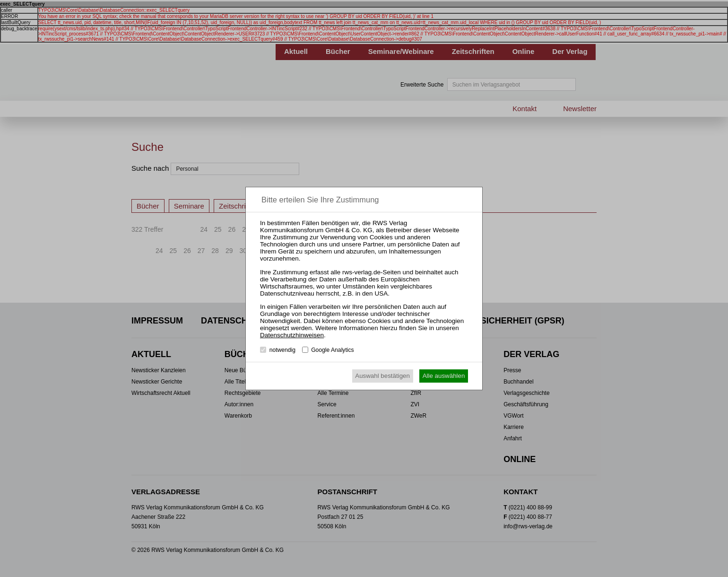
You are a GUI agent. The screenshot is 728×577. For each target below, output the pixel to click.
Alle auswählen (444, 376)
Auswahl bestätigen (382, 376)
